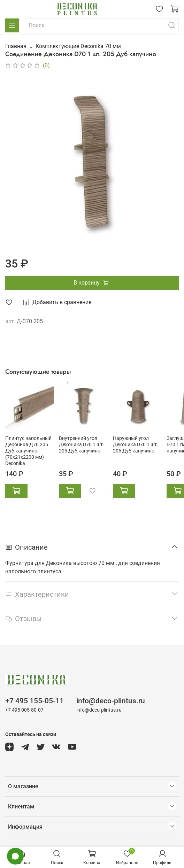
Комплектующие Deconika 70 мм (78, 46)
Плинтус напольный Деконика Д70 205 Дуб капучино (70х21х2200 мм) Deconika (28, 451)
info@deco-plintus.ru (111, 701)
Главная (16, 46)
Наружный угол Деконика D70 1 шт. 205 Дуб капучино (136, 445)
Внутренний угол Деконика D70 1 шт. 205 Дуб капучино (82, 445)
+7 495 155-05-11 (34, 701)
